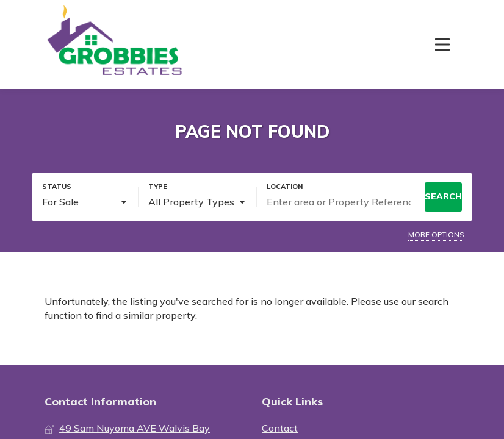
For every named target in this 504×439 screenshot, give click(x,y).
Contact (280, 428)
